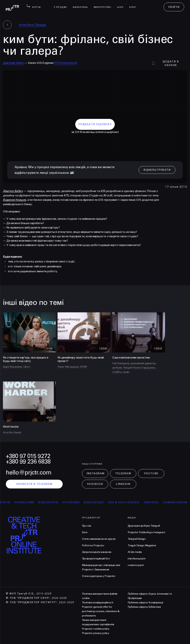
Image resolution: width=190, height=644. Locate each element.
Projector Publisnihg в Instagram (146, 532)
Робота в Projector (93, 545)
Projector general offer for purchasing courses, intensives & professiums (101, 611)
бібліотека (82, 5)
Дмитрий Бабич (13, 63)
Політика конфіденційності (98, 603)
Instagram (96, 473)
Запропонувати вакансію (97, 552)
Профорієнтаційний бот (96, 559)
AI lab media (135, 552)
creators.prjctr (136, 565)
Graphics (155, 502)
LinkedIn (123, 484)
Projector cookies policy (96, 629)
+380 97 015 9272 (28, 456)
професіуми (28, 502)
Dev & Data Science (127, 502)
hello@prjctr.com (29, 473)
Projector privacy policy (95, 633)
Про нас (87, 526)
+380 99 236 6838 (28, 462)
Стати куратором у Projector (99, 576)
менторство (104, 5)
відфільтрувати (157, 170)
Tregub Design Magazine (142, 545)
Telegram (123, 473)
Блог (134, 5)
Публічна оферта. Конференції (146, 603)
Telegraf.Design (137, 539)
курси (8, 502)
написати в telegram (34, 484)
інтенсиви (74, 502)
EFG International (66, 63)
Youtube (151, 473)
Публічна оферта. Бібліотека (144, 607)
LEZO (122, 5)
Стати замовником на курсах (99, 539)
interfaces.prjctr (137, 559)
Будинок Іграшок (14, 200)
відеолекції (97, 502)
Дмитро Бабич (13, 191)
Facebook (95, 484)
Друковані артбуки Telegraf (144, 526)
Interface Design (33, 25)
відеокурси (52, 502)
